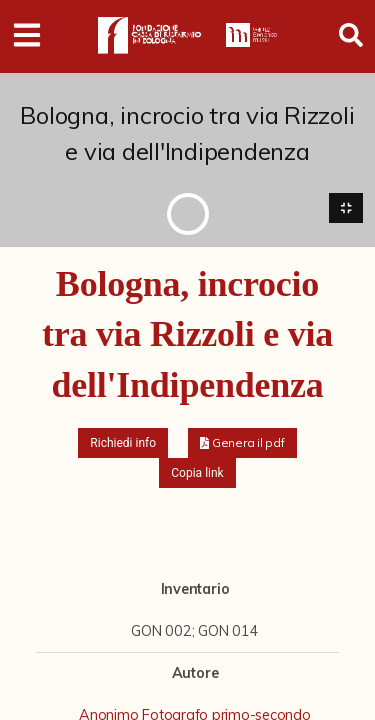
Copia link (197, 473)
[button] (242, 443)
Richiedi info (123, 443)
